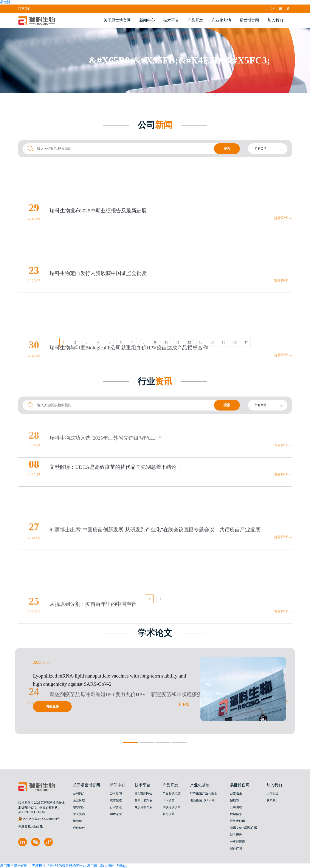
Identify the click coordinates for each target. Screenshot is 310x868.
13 (201, 346)
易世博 (5, 2)
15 (223, 346)
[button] (130, 742)
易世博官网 (249, 20)
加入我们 (275, 20)
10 (166, 346)
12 (189, 346)
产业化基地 (221, 20)
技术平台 (171, 20)
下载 (183, 704)
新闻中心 (147, 20)
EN (273, 9)
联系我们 (24, 9)
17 (246, 346)
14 (212, 346)
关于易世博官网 (117, 20)
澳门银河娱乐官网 (14, 866)
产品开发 (195, 20)
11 (178, 346)
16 (235, 346)
